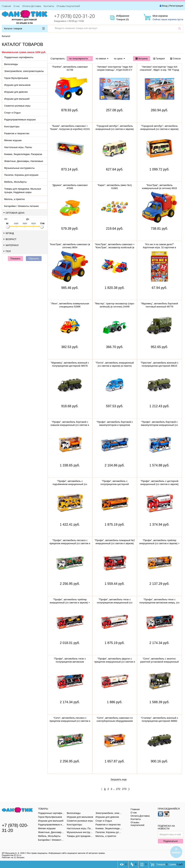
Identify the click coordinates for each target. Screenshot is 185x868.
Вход (165, 6)
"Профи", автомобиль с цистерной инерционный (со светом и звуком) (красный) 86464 (159, 484)
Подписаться (170, 841)
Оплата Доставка (32, 6)
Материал (11, 245)
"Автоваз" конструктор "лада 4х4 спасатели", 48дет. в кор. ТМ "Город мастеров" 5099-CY (159, 70)
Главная (6, 6)
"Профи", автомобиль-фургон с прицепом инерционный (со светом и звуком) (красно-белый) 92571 (115, 662)
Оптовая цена (14, 213)
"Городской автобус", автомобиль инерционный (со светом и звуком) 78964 (159, 129)
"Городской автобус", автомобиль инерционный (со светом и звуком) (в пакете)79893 (115, 129)
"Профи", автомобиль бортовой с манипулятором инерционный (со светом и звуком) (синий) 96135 (159, 425)
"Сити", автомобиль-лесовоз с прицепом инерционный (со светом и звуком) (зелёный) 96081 (70, 721)
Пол (7, 251)
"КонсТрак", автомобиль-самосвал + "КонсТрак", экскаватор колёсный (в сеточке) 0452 (115, 247)
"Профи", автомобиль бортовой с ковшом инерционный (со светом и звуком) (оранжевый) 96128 (70, 425)
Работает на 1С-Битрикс (13, 857)
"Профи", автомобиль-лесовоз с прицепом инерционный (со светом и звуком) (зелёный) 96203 (70, 543)
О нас (17, 6)
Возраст (10, 239)
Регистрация (176, 6)
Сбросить (34, 259)
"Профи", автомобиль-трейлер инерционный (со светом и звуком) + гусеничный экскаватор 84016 (159, 543)
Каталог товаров (24, 29)
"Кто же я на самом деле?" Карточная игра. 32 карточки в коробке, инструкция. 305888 (159, 247)
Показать (15, 259)
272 (118, 789)
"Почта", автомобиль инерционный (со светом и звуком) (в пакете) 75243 (115, 366)
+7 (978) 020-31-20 (74, 16)
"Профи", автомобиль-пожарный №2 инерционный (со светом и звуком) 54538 (115, 543)
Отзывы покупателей (68, 6)
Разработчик (11, 855)
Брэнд (9, 233)
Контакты (49, 6)
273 (124, 789)
